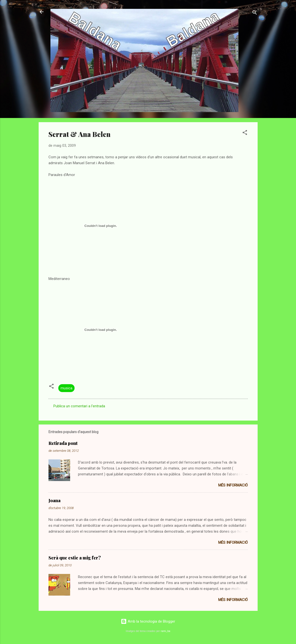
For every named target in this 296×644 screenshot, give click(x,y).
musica (66, 388)
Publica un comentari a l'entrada (79, 406)
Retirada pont (63, 443)
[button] (245, 133)
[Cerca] (255, 13)
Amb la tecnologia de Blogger (148, 621)
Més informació (233, 485)
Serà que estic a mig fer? (75, 558)
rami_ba (165, 631)
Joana (55, 500)
